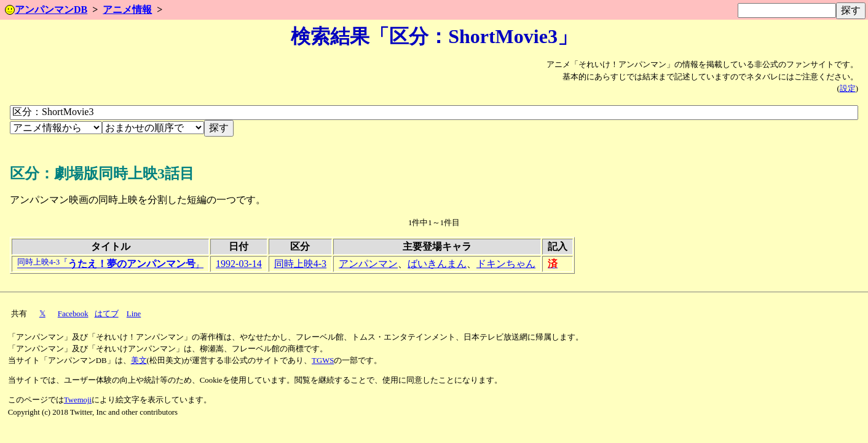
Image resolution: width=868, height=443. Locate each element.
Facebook (73, 314)
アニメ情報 (127, 10)
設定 (848, 89)
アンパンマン (368, 264)
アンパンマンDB (46, 10)
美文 (139, 361)
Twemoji (78, 400)
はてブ (107, 314)
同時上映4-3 (300, 264)
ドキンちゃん (506, 264)
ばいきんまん (437, 264)
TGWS (323, 361)
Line (134, 314)
